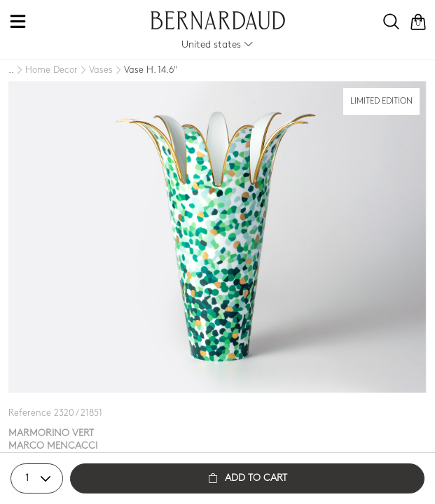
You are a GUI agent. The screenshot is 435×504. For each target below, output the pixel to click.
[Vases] (95, 71)
